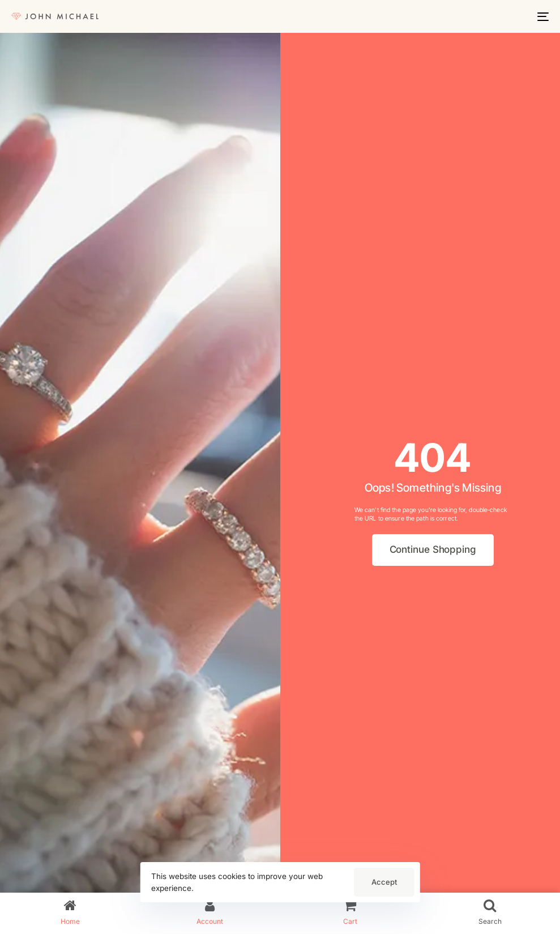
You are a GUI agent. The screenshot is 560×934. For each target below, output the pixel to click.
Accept (384, 882)
